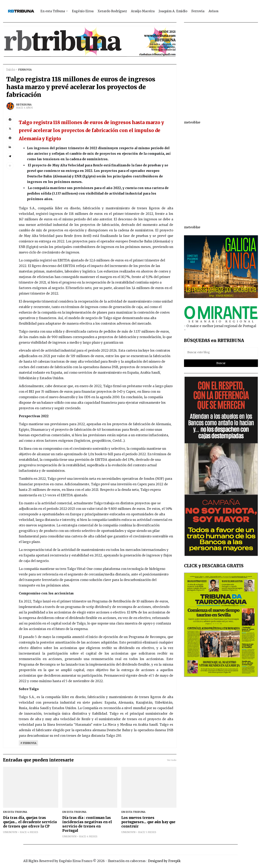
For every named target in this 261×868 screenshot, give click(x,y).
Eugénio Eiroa (83, 11)
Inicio (11, 70)
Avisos (214, 11)
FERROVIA (25, 70)
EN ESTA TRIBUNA (15, 812)
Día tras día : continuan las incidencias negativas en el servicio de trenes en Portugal (87, 824)
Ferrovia (198, 11)
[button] (10, 166)
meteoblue (192, 122)
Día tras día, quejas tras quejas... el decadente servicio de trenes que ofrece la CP (30, 822)
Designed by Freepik (164, 861)
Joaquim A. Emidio (173, 11)
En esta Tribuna (53, 11)
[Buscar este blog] (221, 352)
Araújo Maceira (143, 11)
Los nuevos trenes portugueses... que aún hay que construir (148, 822)
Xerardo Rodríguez (112, 11)
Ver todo (172, 760)
